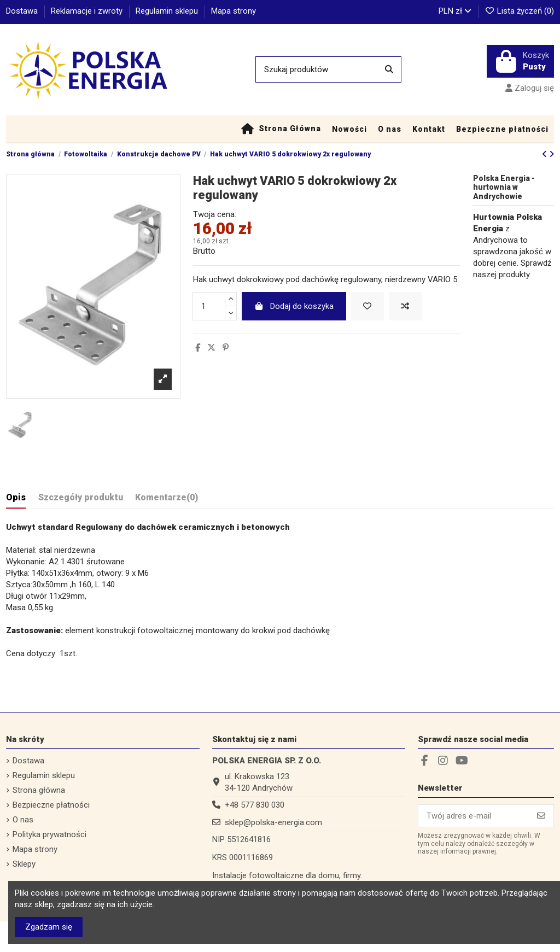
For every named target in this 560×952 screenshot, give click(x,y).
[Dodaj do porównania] (405, 306)
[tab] (167, 500)
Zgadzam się (49, 927)
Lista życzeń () (519, 11)
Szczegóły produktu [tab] (81, 497)
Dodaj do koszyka (294, 306)
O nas (23, 820)
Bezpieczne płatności (51, 805)
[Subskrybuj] (541, 816)
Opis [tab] (16, 497)
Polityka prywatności (49, 834)
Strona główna (39, 790)
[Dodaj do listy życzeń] (367, 306)
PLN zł (455, 11)
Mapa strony (234, 11)
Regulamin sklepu (168, 11)
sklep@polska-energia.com (273, 822)
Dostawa (23, 11)
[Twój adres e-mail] (474, 816)
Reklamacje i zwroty (88, 11)
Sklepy (24, 864)
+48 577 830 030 (255, 805)
